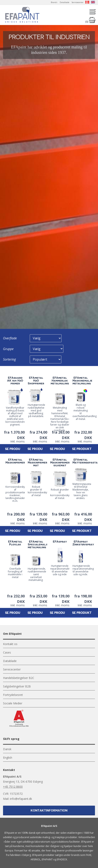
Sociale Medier (13, 703)
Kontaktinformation (49, 811)
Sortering (9, 359)
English (8, 758)
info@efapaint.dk (21, 799)
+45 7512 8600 (13, 787)
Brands (54, 2)
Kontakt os (10, 644)
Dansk (7, 749)
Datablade (64, 2)
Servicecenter (78, 2)
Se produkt (37, 449)
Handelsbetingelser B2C (19, 678)
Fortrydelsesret (13, 695)
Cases (7, 652)
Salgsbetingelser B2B (17, 686)
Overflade (10, 338)
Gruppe (8, 349)
